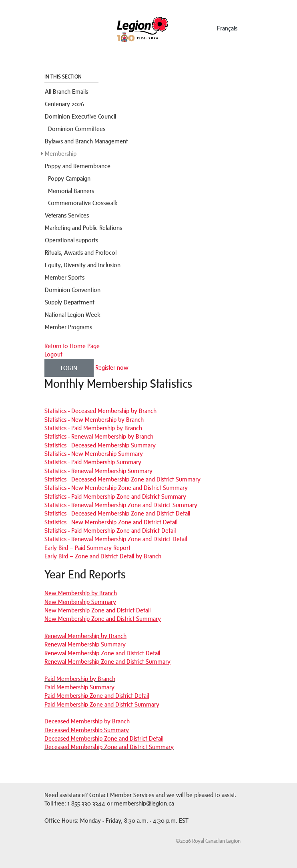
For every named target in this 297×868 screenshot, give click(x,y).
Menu (67, 27)
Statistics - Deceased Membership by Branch (100, 411)
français (227, 28)
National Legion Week (73, 315)
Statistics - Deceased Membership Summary (100, 445)
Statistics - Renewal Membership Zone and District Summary (121, 505)
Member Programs (68, 327)
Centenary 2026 (64, 104)
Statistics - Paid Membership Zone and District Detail (110, 531)
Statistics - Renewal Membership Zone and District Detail (116, 539)
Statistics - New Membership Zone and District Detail (111, 522)
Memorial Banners (71, 191)
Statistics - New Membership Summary (94, 454)
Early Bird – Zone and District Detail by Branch (103, 556)
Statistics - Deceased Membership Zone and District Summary (122, 479)
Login (69, 368)
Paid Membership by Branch (80, 679)
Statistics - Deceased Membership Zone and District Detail (117, 513)
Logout (53, 354)
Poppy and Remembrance (78, 166)
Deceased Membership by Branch (87, 721)
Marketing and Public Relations (83, 228)
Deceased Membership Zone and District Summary (109, 747)
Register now (112, 367)
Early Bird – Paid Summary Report (87, 548)
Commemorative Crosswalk (83, 203)
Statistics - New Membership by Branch (94, 420)
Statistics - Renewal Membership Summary (98, 471)
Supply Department (70, 302)
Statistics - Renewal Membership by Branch (99, 436)
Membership (61, 154)
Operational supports (71, 240)
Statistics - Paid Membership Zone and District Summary (115, 496)
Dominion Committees (77, 129)
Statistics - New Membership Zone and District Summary (116, 488)
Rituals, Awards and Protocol (81, 253)
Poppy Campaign (69, 178)
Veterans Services (67, 215)
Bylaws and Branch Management (86, 141)
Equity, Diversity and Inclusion (83, 265)
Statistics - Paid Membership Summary (93, 462)
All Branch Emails (66, 92)
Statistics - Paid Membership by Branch (93, 428)
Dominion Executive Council (80, 116)
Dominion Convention (73, 290)
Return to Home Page (72, 346)
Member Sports (65, 277)
